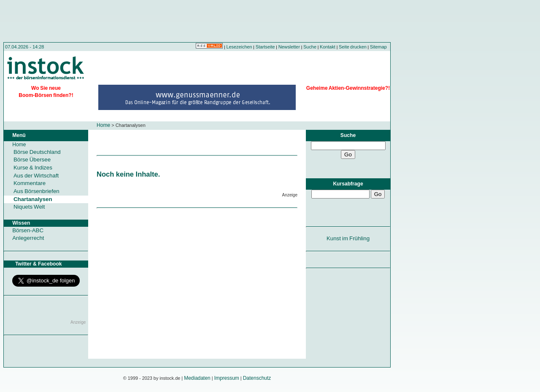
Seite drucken (353, 47)
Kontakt (328, 47)
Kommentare (30, 183)
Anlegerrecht (28, 238)
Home (103, 125)
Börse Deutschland (37, 152)
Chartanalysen (33, 199)
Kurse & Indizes (33, 168)
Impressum (227, 378)
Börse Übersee (32, 160)
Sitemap (378, 47)
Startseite (265, 47)
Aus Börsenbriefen (36, 191)
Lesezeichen (239, 47)
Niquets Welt (29, 207)
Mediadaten (197, 378)
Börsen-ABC (28, 230)
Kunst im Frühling (348, 238)
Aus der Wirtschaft (36, 176)
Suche (310, 47)
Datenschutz (257, 378)
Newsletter (289, 47)
